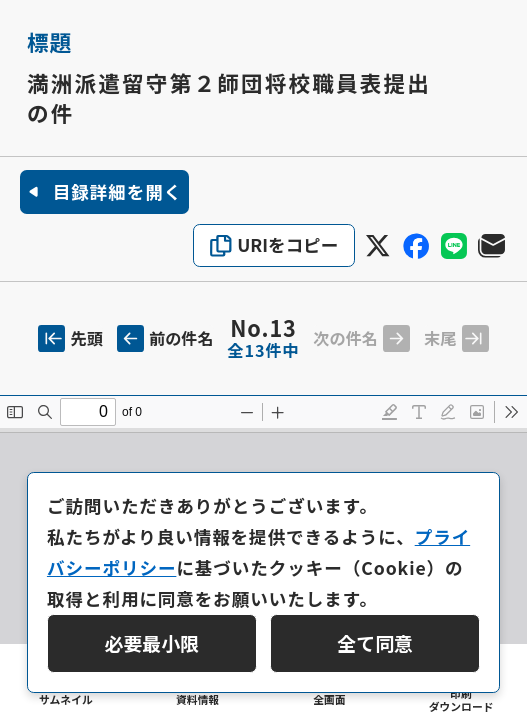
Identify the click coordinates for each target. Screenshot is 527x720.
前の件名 (165, 338)
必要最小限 (152, 642)
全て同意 (375, 642)
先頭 (70, 338)
